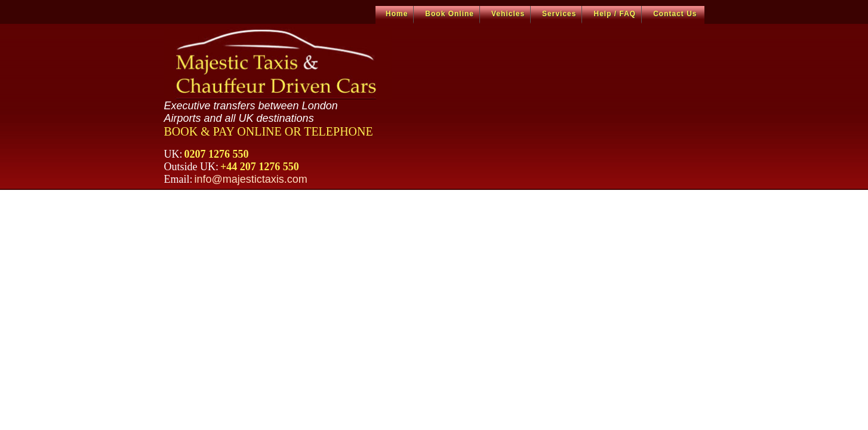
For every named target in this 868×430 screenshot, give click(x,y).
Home (397, 14)
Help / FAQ (615, 14)
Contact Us (675, 14)
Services (559, 14)
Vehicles (508, 14)
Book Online (450, 14)
